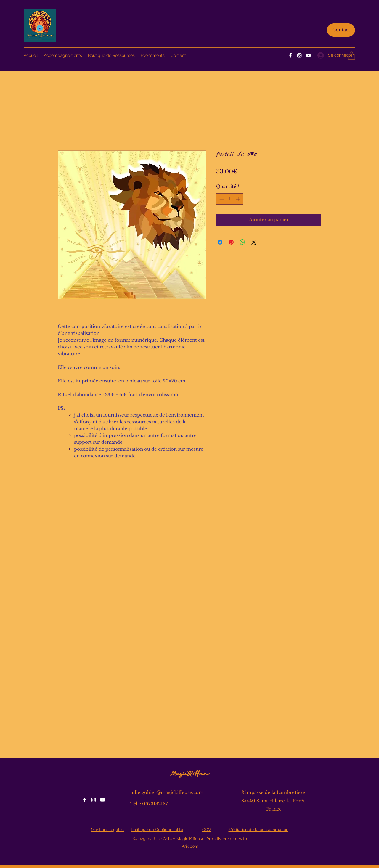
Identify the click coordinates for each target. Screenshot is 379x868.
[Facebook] (290, 55)
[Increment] (239, 199)
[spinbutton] (230, 199)
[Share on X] (254, 242)
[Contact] (341, 30)
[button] (351, 55)
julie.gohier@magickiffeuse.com (167, 792)
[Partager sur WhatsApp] (243, 242)
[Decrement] (221, 199)
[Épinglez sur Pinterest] (231, 242)
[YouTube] (308, 55)
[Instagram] (299, 55)
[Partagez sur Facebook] (220, 242)
